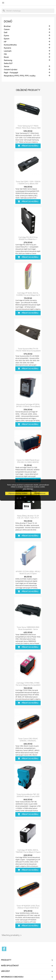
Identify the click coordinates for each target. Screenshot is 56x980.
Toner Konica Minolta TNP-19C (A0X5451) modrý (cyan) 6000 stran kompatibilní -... (28, 796)
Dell (6, 32)
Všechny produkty (12, 935)
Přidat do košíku (28, 146)
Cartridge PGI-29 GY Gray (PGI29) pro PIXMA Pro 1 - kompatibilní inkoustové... (28, 239)
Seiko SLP (8, 63)
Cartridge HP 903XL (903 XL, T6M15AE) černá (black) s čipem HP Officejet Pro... (28, 852)
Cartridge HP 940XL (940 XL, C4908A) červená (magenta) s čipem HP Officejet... (28, 295)
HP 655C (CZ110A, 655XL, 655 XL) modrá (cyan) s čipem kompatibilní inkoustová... (28, 574)
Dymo (6, 36)
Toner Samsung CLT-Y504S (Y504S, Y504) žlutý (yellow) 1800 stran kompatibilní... (28, 128)
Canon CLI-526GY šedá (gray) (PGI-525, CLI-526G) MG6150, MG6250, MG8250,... (28, 462)
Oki (5, 54)
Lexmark (8, 51)
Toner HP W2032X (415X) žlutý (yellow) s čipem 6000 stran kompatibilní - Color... (28, 908)
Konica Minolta (10, 45)
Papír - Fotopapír (11, 73)
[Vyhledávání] (28, 11)
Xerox (6, 66)
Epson (7, 39)
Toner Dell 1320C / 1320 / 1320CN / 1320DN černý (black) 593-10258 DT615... (28, 184)
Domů (8, 21)
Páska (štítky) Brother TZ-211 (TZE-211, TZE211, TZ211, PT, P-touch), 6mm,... (28, 518)
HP (5, 42)
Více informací (28, 489)
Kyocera (7, 48)
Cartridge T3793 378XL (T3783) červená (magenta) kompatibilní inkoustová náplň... (28, 685)
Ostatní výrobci (11, 70)
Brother (7, 26)
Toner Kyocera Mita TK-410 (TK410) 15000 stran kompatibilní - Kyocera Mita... (28, 351)
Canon (7, 29)
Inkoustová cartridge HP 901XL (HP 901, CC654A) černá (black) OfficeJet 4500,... (28, 407)
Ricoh (6, 57)
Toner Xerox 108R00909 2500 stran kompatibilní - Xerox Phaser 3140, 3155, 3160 (28, 629)
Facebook (4, 949)
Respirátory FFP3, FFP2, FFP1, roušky (20, 76)
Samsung (8, 60)
